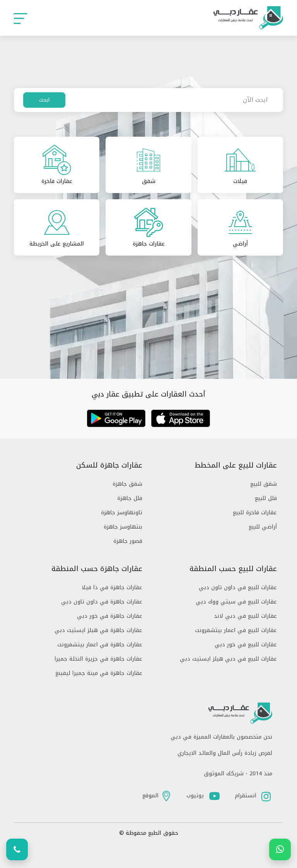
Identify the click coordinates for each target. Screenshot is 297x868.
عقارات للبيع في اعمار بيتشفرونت (236, 630)
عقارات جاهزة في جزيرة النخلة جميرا (98, 659)
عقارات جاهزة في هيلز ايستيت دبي (98, 630)
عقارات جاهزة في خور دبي (110, 616)
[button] (20, 18)
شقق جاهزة (127, 484)
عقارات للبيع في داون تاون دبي (238, 587)
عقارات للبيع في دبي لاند (245, 616)
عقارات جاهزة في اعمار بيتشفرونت (100, 645)
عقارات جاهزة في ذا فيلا (112, 587)
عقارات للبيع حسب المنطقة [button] (233, 569)
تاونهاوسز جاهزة (122, 513)
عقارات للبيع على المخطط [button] (236, 465)
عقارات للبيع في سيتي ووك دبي (236, 602)
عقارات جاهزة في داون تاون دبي (102, 602)
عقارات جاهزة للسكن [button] (109, 465)
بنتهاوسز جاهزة (123, 527)
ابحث (44, 100)
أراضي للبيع (263, 527)
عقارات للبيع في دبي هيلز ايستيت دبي (228, 659)
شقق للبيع (264, 484)
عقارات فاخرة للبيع (255, 513)
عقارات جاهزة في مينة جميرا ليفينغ (99, 673)
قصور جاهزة (128, 541)
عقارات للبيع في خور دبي (246, 645)
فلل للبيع (266, 498)
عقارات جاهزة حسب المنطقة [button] (97, 569)
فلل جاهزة (130, 498)
